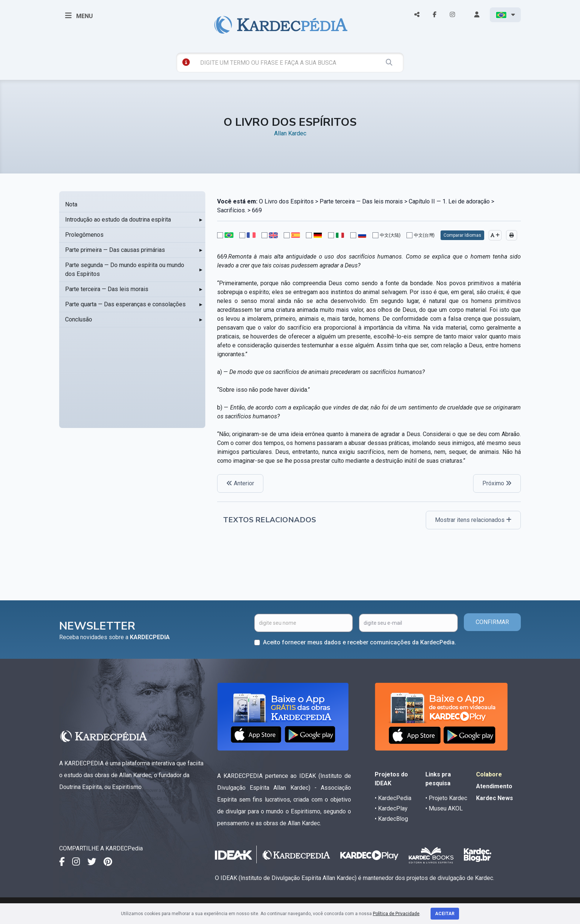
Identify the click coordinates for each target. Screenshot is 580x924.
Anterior (240, 483)
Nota (71, 204)
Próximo (497, 483)
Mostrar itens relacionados (473, 520)
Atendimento (494, 786)
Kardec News (495, 798)
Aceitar (445, 914)
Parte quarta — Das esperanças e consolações (125, 304)
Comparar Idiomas (462, 235)
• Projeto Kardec (446, 798)
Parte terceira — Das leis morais (107, 289)
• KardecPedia (393, 798)
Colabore (489, 774)
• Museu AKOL (444, 808)
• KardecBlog (391, 819)
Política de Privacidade (396, 914)
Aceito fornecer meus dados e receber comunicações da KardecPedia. (360, 642)
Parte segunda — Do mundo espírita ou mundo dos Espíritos (125, 269)
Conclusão (79, 319)
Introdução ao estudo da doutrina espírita (118, 220)
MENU (79, 16)
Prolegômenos (84, 235)
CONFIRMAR (492, 622)
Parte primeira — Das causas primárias (115, 250)
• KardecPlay (391, 808)
